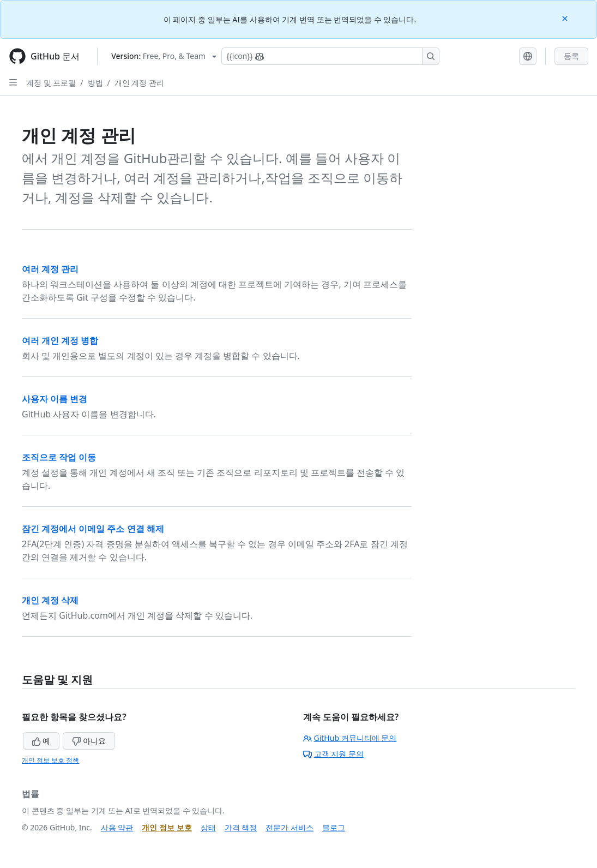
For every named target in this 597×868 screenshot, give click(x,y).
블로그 (334, 827)
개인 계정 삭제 (50, 600)
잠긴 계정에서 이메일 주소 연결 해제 (93, 529)
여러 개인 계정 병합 (60, 340)
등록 (571, 56)
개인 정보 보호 (167, 827)
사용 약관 (117, 827)
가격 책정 (241, 827)
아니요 (89, 741)
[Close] (566, 18)
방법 (95, 83)
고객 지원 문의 (333, 754)
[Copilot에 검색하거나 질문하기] (330, 56)
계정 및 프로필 (51, 83)
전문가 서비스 (290, 827)
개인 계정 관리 (139, 83)
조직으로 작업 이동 (59, 457)
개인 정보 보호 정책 (50, 760)
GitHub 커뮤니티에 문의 (350, 738)
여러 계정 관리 (50, 269)
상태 (208, 827)
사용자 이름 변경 (55, 399)
